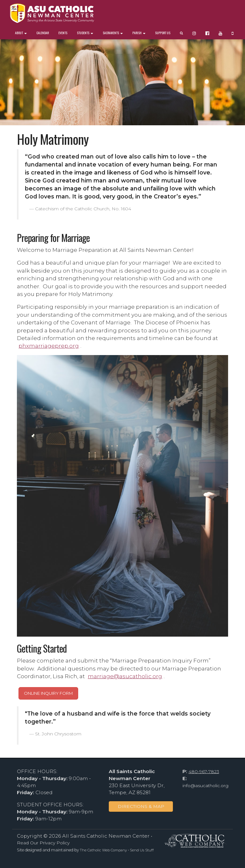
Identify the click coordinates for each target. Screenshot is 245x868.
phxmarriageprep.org (49, 346)
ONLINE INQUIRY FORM (48, 693)
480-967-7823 (204, 771)
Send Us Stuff (142, 850)
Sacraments (113, 33)
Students (85, 33)
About (21, 33)
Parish (139, 33)
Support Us (163, 33)
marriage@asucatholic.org (125, 676)
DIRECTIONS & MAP (141, 806)
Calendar (43, 33)
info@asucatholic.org (205, 786)
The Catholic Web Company (103, 850)
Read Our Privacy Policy (43, 843)
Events (63, 33)
